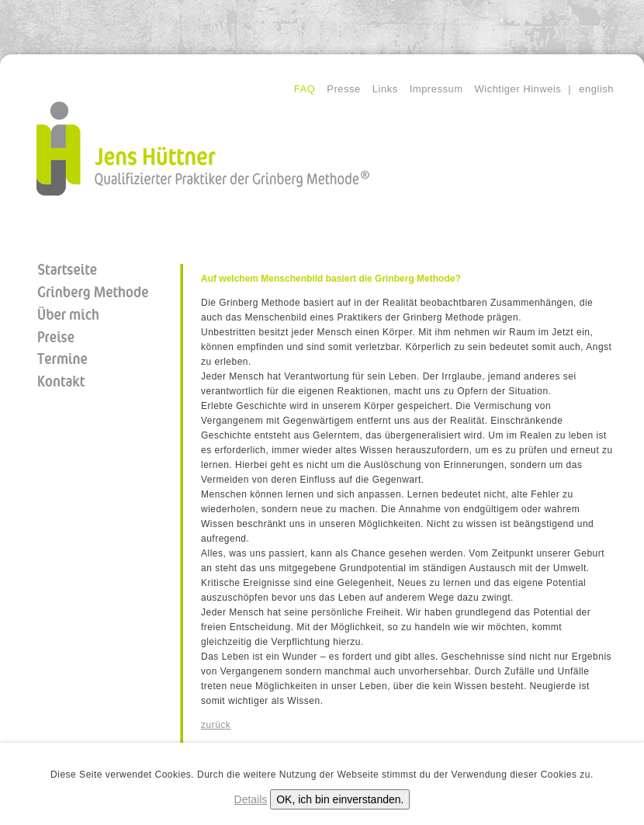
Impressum (436, 89)
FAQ (305, 89)
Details (251, 799)
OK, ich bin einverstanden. (340, 799)
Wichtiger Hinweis (518, 89)
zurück (216, 725)
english (596, 89)
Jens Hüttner (203, 149)
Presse (343, 89)
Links (385, 89)
